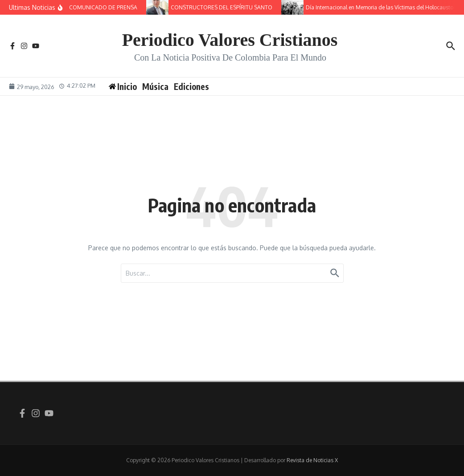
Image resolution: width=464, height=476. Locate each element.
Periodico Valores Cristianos (230, 40)
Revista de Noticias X (312, 460)
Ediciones (191, 86)
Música (155, 86)
